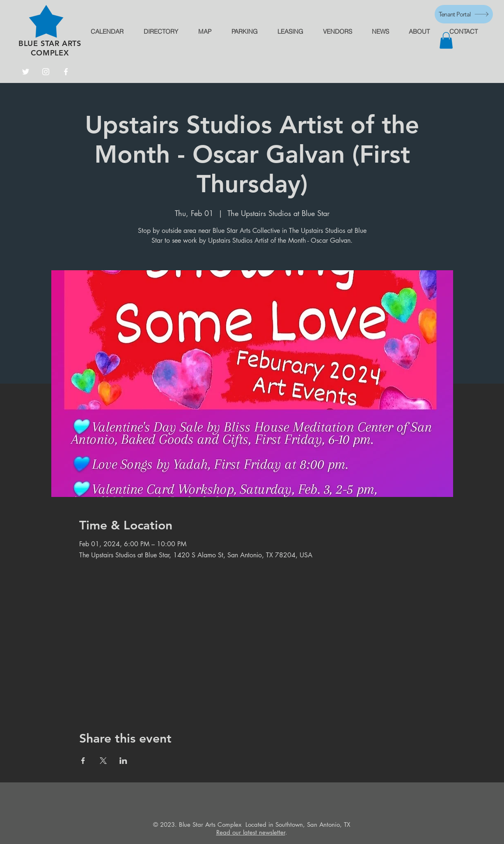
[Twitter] (26, 72)
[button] (446, 40)
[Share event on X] (103, 761)
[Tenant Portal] (464, 14)
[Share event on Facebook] (83, 761)
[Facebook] (66, 72)
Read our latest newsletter (251, 832)
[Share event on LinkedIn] (123, 761)
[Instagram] (46, 72)
